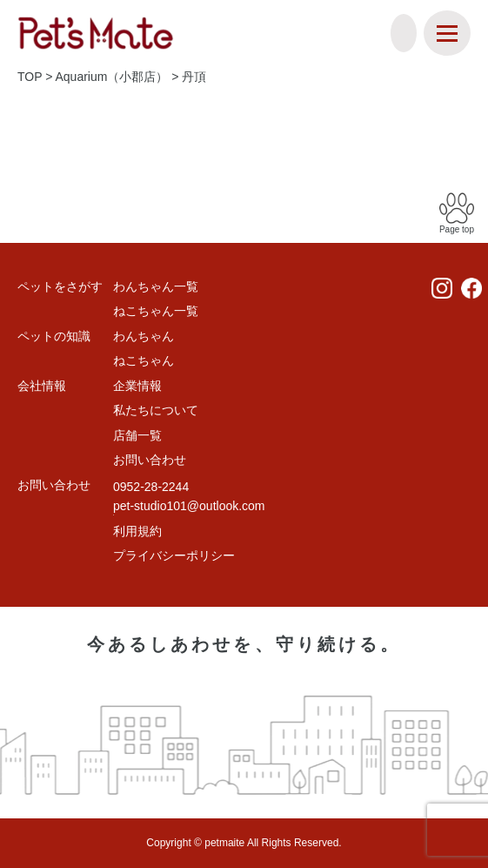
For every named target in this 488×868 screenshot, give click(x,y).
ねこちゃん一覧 (156, 311)
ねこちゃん (144, 360)
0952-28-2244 (151, 487)
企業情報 (137, 386)
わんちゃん (144, 336)
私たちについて (156, 410)
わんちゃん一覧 (156, 286)
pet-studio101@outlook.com (189, 506)
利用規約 (137, 531)
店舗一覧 (137, 435)
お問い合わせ (150, 460)
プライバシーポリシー (174, 555)
